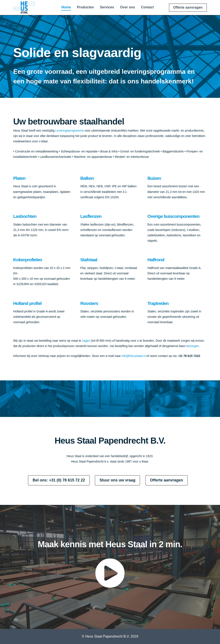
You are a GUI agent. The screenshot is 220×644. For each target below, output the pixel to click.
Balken (87, 178)
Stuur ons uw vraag (117, 480)
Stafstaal (89, 260)
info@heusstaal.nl (134, 356)
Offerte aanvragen (167, 480)
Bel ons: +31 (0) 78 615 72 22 (59, 480)
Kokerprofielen (27, 260)
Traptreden (158, 303)
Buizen (154, 178)
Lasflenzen (91, 216)
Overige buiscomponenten (173, 216)
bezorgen (193, 346)
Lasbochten (25, 216)
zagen (86, 341)
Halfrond (156, 260)
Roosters (89, 303)
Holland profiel (27, 303)
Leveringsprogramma (70, 131)
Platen (19, 178)
